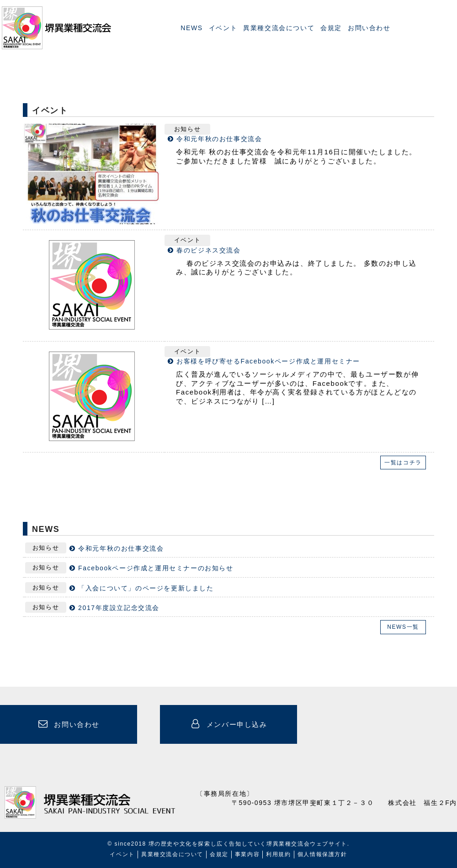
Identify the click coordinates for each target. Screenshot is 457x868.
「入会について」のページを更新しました (146, 588)
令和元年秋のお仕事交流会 (219, 139)
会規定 (331, 28)
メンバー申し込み (228, 724)
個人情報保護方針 (322, 854)
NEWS (191, 28)
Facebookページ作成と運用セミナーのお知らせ (156, 568)
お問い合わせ (369, 28)
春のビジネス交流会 (208, 250)
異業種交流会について (279, 28)
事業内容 (247, 854)
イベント (223, 28)
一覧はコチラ (403, 463)
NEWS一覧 (403, 627)
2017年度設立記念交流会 (119, 608)
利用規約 (278, 854)
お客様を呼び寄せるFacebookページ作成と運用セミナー (268, 361)
